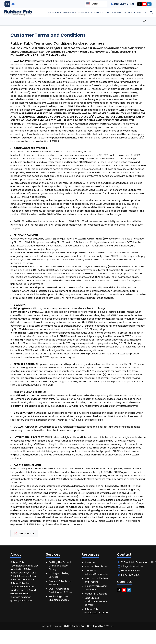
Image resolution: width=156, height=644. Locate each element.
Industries (69, 12)
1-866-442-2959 (129, 571)
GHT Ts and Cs (24, 533)
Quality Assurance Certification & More (60, 591)
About (127, 12)
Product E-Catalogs (96, 594)
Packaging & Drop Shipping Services (59, 598)
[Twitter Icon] (140, 4)
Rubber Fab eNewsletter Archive (96, 611)
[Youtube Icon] (144, 4)
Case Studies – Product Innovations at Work (96, 601)
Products (54, 12)
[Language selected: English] (96, 4)
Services (83, 12)
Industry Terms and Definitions (95, 588)
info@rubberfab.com (131, 566)
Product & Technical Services (60, 583)
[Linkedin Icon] (149, 4)
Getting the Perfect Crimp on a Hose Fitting (60, 566)
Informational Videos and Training (96, 580)
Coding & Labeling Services (59, 575)
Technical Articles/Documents (96, 572)
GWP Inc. (109, 626)
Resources (97, 12)
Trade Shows (114, 12)
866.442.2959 (122, 4)
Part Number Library (96, 566)
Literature (90, 562)
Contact (139, 12)
